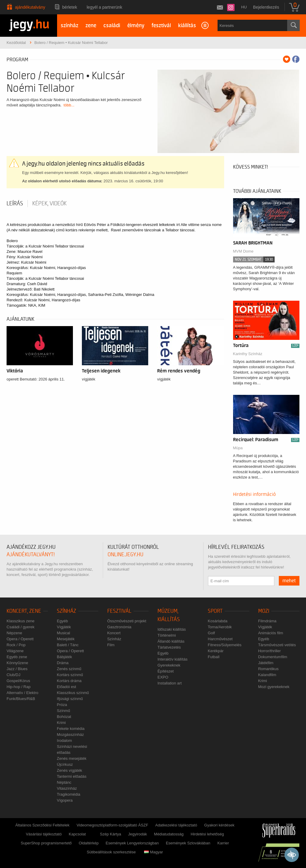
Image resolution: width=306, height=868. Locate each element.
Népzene (14, 633)
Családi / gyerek (20, 627)
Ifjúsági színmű (70, 699)
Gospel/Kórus (18, 681)
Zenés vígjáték (69, 770)
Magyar (153, 852)
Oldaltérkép (88, 843)
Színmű (63, 711)
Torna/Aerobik (220, 627)
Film (111, 645)
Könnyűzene (17, 663)
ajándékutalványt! (31, 555)
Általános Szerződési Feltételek (42, 825)
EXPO (163, 677)
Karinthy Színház (248, 354)
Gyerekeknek (169, 665)
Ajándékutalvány (30, 7)
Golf (211, 633)
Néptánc (64, 782)
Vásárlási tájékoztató (44, 834)
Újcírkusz (65, 764)
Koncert (114, 633)
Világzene (15, 651)
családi (112, 26)
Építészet (166, 671)
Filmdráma (267, 621)
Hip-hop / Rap (19, 687)
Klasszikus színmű (73, 693)
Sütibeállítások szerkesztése (111, 852)
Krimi (61, 723)
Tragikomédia (68, 794)
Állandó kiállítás (171, 641)
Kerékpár (216, 651)
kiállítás (187, 26)
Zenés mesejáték (72, 758)
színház (69, 26)
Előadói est (66, 687)
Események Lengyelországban (132, 843)
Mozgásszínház (70, 735)
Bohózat (64, 717)
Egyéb (62, 621)
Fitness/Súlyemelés (225, 645)
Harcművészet (220, 639)
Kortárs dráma (69, 681)
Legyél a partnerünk (104, 7)
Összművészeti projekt (127, 621)
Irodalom (64, 741)
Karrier (223, 843)
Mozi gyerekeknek (274, 687)
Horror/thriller (270, 651)
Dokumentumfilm (273, 657)
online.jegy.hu (126, 555)
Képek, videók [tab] (49, 204)
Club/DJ (13, 675)
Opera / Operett (20, 639)
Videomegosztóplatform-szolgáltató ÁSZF (112, 825)
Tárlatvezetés (169, 647)
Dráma (63, 663)
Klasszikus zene (20, 621)
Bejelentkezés (266, 7)
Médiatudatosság (169, 834)
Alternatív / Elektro (22, 693)
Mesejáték (66, 639)
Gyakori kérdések (219, 825)
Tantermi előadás (72, 776)
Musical (63, 633)
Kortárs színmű (70, 675)
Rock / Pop (16, 645)
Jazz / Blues (17, 669)
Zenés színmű (69, 669)
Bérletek (70, 7)
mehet (289, 581)
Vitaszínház (67, 788)
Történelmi (167, 635)
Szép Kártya (110, 834)
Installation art (170, 683)
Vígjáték (64, 627)
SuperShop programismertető (46, 843)
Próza (62, 705)
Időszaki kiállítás (172, 629)
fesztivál (161, 26)
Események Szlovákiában (188, 843)
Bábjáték (64, 657)
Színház (66, 611)
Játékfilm (266, 663)
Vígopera (65, 800)
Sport (215, 611)
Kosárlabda (218, 621)
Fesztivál (119, 611)
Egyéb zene (17, 657)
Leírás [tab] (15, 204)
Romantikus (268, 669)
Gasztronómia (119, 627)
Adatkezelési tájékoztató (176, 825)
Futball (214, 657)
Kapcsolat (77, 834)
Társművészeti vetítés (277, 645)
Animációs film (271, 633)
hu (244, 7)
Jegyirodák (138, 834)
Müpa (238, 448)
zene (91, 26)
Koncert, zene (24, 611)
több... (69, 105)
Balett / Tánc (68, 645)
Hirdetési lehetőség (207, 834)
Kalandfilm (267, 675)
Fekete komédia (71, 729)
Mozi (264, 611)
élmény (136, 26)
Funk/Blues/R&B (21, 699)
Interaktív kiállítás (172, 659)
